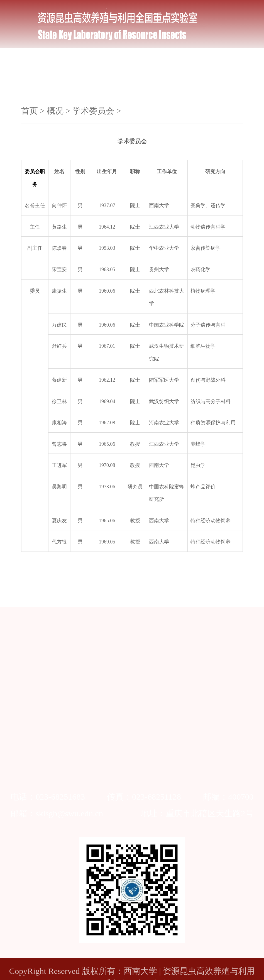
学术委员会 (93, 111)
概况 (55, 111)
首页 (30, 111)
